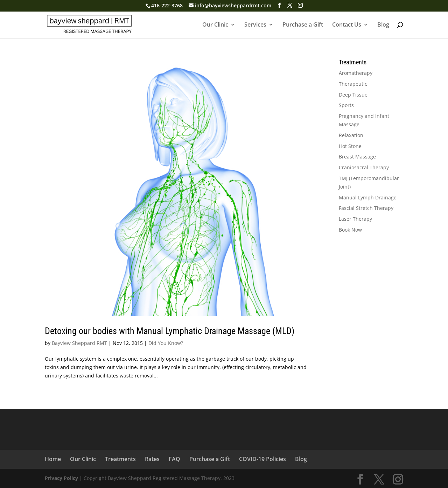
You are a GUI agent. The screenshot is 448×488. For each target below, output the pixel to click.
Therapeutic (353, 84)
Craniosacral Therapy (364, 167)
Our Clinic (215, 25)
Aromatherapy (356, 73)
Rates (152, 459)
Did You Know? (166, 343)
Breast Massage (357, 157)
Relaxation (351, 135)
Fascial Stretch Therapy (366, 208)
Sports (346, 105)
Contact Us (347, 25)
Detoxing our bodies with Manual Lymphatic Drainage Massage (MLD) (170, 331)
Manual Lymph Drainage (368, 197)
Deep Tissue (353, 95)
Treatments (120, 459)
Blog (383, 25)
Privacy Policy (61, 478)
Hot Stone (350, 146)
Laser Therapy (355, 219)
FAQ (174, 459)
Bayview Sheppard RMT (79, 343)
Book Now (350, 230)
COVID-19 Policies (262, 459)
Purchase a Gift (303, 25)
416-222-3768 (167, 5)
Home (53, 459)
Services (255, 25)
